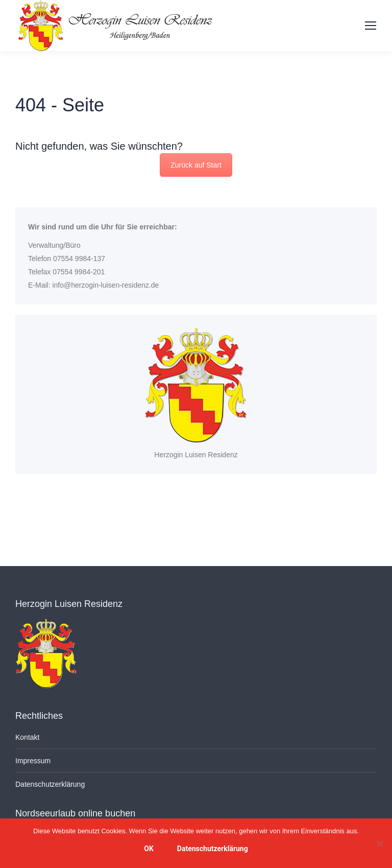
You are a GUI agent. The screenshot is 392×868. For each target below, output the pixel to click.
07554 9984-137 (79, 259)
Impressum (33, 761)
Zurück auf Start (196, 165)
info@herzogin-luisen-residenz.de (105, 285)
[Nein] (379, 843)
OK (149, 849)
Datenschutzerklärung (50, 784)
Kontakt (27, 737)
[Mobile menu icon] (371, 26)
